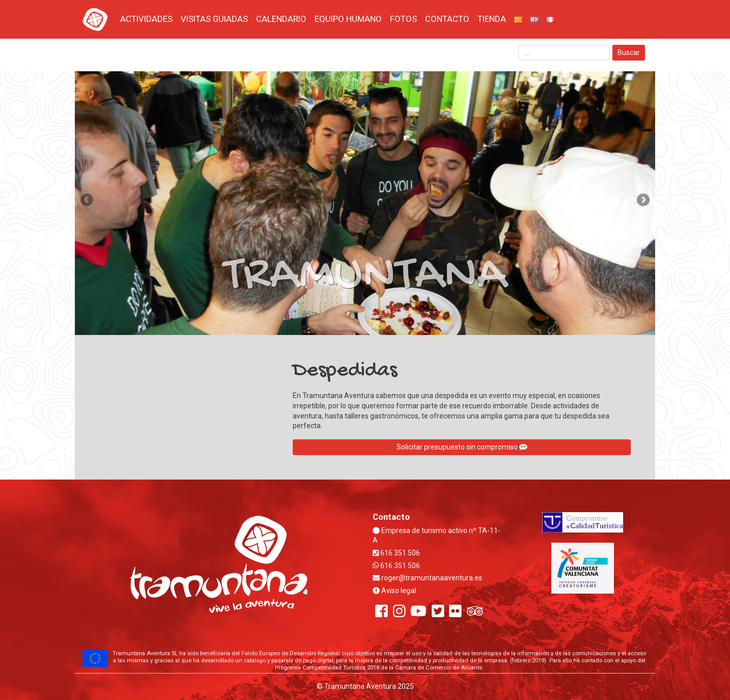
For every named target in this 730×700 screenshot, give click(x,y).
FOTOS (403, 19)
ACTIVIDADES (146, 19)
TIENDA (492, 19)
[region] (365, 203)
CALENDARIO (281, 19)
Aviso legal (394, 591)
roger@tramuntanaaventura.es (427, 578)
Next (642, 201)
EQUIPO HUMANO (348, 19)
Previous (88, 201)
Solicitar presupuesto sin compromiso (462, 447)
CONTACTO (447, 19)
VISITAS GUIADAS (214, 19)
